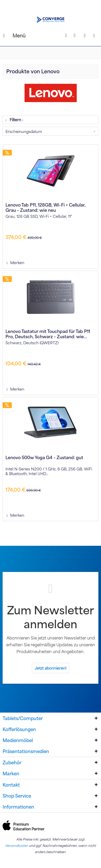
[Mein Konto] (85, 36)
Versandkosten (17, 845)
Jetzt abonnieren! (51, 668)
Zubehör (12, 763)
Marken (11, 774)
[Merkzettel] (75, 36)
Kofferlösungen (19, 729)
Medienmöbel (18, 740)
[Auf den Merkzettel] (15, 263)
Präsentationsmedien (26, 751)
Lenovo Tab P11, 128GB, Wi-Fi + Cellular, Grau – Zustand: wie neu (46, 207)
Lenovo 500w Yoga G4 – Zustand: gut (44, 457)
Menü (9, 35)
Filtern (14, 120)
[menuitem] (8, 36)
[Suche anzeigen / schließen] (66, 36)
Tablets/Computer (23, 718)
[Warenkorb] (94, 36)
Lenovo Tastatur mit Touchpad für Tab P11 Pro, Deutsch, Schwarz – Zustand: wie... (48, 334)
